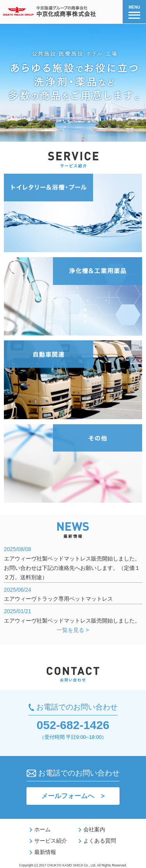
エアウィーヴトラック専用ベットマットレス (58, 599)
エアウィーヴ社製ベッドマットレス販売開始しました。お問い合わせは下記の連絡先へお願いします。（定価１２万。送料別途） (72, 568)
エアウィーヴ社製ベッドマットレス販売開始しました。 (72, 621)
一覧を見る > (73, 630)
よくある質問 (97, 841)
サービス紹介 (48, 841)
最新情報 (43, 852)
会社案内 (92, 829)
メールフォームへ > (73, 796)
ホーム (40, 829)
